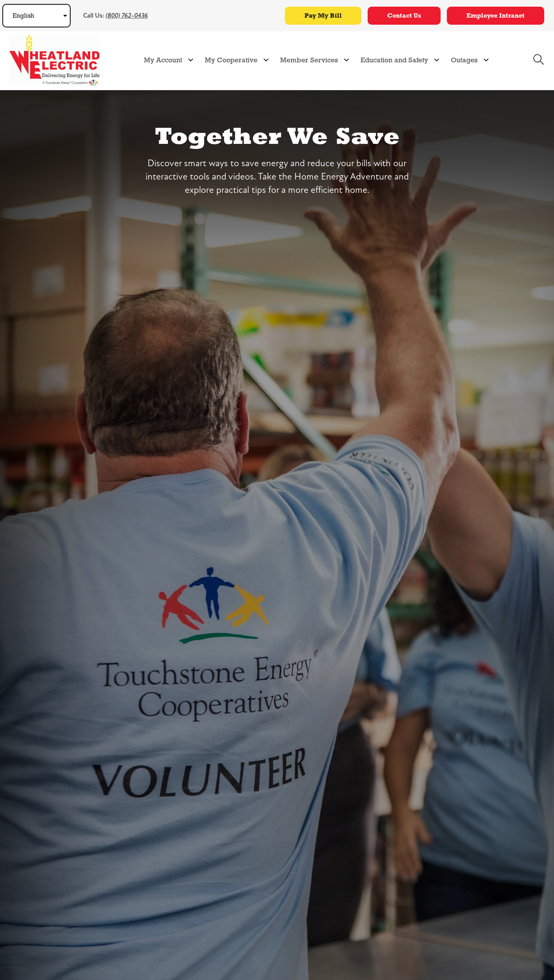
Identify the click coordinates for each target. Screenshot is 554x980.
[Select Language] (36, 16)
